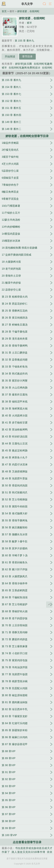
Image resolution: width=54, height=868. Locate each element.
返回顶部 (49, 605)
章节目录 (27, 57)
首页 (4, 11)
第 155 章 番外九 (24, 41)
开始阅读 (10, 57)
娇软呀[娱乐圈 (24, 64)
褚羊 (29, 23)
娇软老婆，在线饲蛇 (28, 11)
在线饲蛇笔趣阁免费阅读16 (24, 68)
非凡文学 (27, 4)
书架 (4, 4)
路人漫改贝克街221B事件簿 (28, 852)
